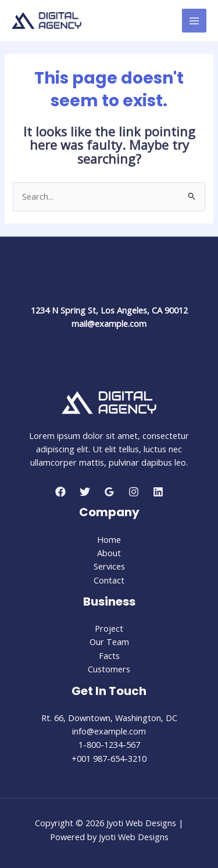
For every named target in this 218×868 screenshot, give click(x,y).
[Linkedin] (158, 492)
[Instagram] (134, 492)
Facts (109, 655)
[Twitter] (85, 492)
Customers (109, 669)
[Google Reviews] (109, 492)
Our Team (109, 642)
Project (109, 628)
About (109, 553)
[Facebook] (60, 492)
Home (109, 539)
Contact (109, 580)
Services (109, 566)
